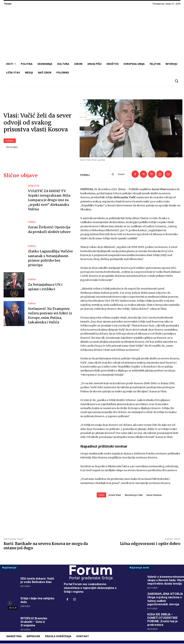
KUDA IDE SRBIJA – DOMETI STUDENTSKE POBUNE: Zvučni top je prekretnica (163, 620)
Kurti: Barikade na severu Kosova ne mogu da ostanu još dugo (46, 546)
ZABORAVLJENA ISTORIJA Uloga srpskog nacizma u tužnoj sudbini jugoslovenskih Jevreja (165, 600)
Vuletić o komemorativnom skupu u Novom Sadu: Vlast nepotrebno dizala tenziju (166, 581)
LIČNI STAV (34, 186)
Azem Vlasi (115, 495)
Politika (10, 141)
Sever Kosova (154, 495)
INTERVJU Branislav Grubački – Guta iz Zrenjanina (34, 622)
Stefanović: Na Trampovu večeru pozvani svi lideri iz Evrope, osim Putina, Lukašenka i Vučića (50, 316)
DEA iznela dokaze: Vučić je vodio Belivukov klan (37, 581)
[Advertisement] (92, 33)
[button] (176, 81)
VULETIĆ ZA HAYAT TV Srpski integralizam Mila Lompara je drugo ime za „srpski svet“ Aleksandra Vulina (49, 201)
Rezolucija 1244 (134, 495)
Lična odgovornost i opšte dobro (150, 544)
